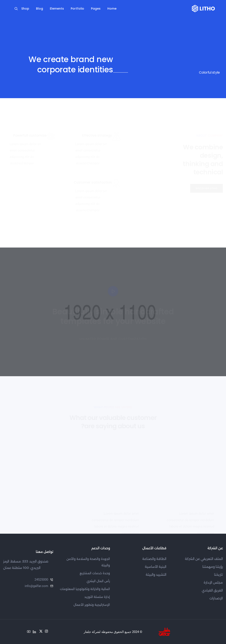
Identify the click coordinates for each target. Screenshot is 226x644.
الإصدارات (216, 598)
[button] (207, 188)
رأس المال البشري (98, 581)
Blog (40, 9)
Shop (25, 9)
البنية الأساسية (156, 567)
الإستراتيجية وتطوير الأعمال (92, 605)
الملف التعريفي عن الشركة (204, 559)
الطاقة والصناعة (154, 559)
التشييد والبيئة (156, 575)
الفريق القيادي (212, 590)
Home (112, 9)
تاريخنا (218, 575)
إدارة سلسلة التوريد (97, 597)
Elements (57, 9)
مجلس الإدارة (213, 582)
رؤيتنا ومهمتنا (213, 567)
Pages (96, 9)
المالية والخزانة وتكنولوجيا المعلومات (85, 589)
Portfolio (77, 9)
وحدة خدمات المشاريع (95, 573)
